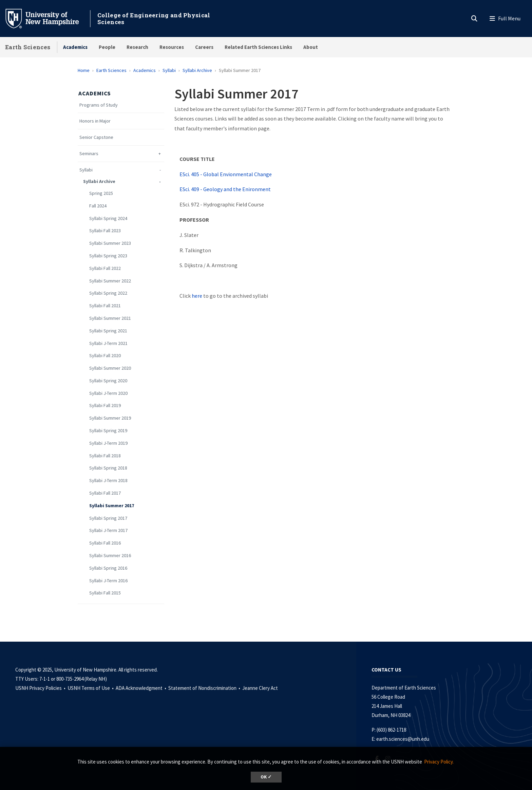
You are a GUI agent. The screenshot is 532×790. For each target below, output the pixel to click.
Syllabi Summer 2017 (112, 506)
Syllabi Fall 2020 (105, 356)
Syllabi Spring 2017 (108, 518)
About (311, 47)
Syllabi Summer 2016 (110, 556)
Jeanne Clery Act (260, 688)
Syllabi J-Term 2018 (108, 481)
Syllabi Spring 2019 (108, 431)
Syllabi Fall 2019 (105, 406)
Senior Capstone (96, 137)
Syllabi (169, 70)
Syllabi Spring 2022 (108, 293)
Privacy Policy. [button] (439, 762)
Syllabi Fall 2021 (105, 306)
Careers (204, 47)
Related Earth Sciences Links (258, 47)
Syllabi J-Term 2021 (108, 343)
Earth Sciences (28, 47)
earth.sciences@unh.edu (403, 739)
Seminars (89, 154)
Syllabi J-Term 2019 (108, 443)
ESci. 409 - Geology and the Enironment (225, 189)
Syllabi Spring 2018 (108, 468)
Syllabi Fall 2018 (105, 456)
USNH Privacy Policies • (41, 688)
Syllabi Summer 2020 (110, 368)
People (107, 47)
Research (137, 47)
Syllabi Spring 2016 (108, 568)
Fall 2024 (98, 206)
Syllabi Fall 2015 (105, 593)
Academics (75, 47)
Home (84, 70)
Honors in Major (95, 121)
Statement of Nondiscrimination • (205, 688)
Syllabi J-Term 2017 (108, 530)
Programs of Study (99, 105)
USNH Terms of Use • (91, 688)
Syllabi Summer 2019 (110, 418)
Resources (172, 47)
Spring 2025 (101, 193)
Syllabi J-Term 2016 (108, 581)
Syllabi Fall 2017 (105, 493)
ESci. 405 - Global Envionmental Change (226, 174)
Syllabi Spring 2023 (108, 256)
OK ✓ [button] (266, 777)
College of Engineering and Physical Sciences (154, 19)
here (197, 296)
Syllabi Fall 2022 (105, 268)
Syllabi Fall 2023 (105, 231)
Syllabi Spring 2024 (108, 218)
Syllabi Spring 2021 (108, 331)
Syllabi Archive (197, 70)
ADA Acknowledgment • (141, 688)
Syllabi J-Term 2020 (108, 393)
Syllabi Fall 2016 (105, 543)
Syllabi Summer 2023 (110, 243)
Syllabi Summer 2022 (110, 281)
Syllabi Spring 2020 (108, 381)
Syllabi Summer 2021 (110, 318)
